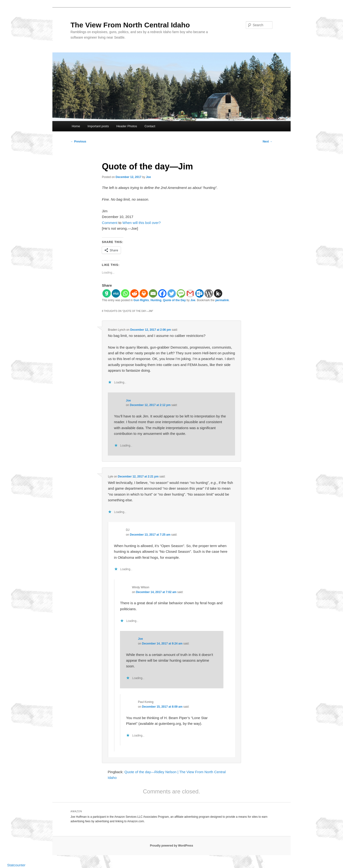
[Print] (144, 293)
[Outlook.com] (199, 293)
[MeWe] (116, 293)
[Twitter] (172, 293)
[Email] (153, 293)
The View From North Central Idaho (130, 25)
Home (76, 126)
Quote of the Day (174, 300)
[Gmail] (190, 293)
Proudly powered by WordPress (171, 846)
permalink (222, 300)
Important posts (98, 126)
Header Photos (127, 126)
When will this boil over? (142, 223)
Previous (78, 142)
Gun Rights (141, 300)
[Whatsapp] (125, 293)
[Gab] (107, 293)
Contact (150, 126)
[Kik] (218, 293)
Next (268, 142)
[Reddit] (134, 293)
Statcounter (16, 865)
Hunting (156, 300)
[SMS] (181, 293)
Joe (149, 177)
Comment (110, 223)
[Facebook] (162, 293)
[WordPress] (209, 293)
